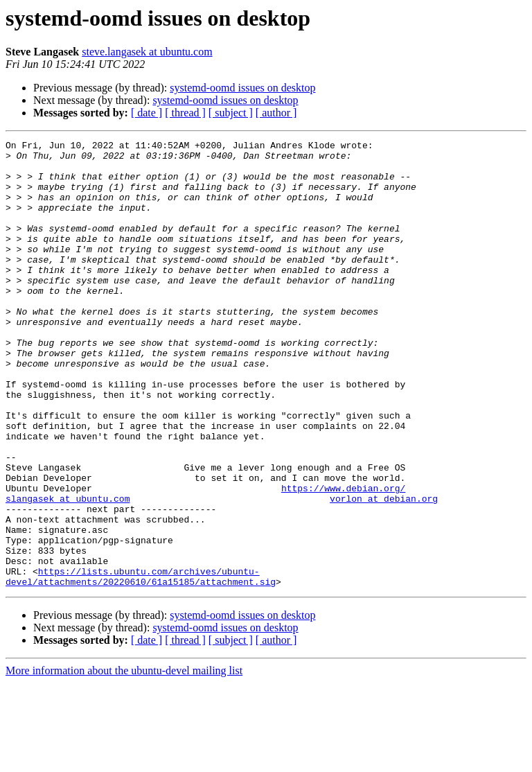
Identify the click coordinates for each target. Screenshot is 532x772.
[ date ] (147, 113)
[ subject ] (231, 113)
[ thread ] (185, 113)
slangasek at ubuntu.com (68, 571)
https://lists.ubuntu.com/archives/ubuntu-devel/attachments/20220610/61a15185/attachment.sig (141, 665)
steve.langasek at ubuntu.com (147, 52)
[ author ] (276, 113)
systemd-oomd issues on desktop (242, 88)
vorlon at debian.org (384, 571)
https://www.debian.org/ (343, 559)
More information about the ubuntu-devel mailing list (124, 760)
